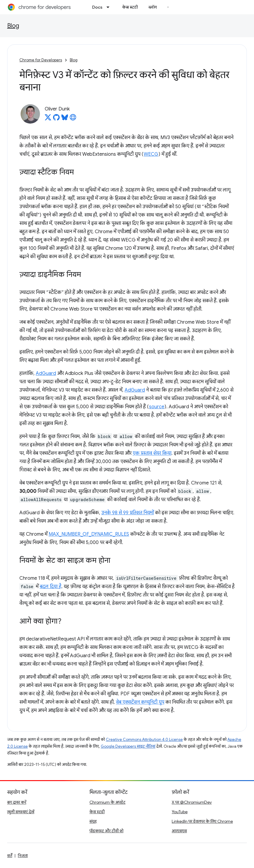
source (157, 407)
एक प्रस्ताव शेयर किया (152, 453)
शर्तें (10, 855)
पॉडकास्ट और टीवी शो (106, 831)
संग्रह (93, 821)
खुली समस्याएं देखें (21, 812)
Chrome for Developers (41, 60)
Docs (97, 7)
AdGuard (46, 373)
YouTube (180, 812)
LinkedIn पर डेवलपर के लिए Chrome (202, 821)
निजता (23, 855)
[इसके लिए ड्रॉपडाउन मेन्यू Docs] (110, 7)
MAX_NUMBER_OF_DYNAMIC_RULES (89, 534)
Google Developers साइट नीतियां (128, 746)
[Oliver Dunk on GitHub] (56, 119)
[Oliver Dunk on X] (48, 119)
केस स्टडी (130, 7)
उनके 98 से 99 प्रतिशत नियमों (128, 513)
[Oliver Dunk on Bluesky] (65, 119)
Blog (13, 26)
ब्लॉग (153, 7)
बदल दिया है (51, 587)
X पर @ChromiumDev (192, 802)
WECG (151, 154)
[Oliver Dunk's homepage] (73, 119)
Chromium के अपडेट (107, 802)
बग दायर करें (17, 802)
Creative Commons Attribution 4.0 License (144, 740)
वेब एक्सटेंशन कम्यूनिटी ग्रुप (140, 702)
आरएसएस (179, 831)
